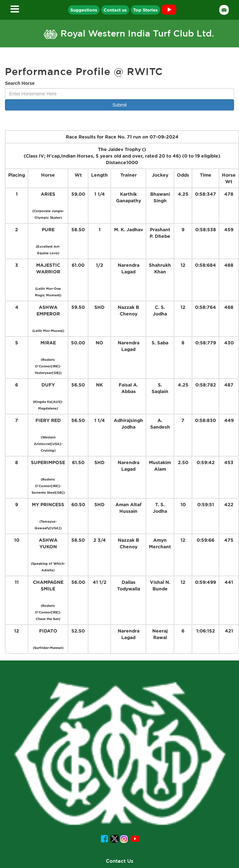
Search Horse (20, 83)
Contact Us (120, 861)
